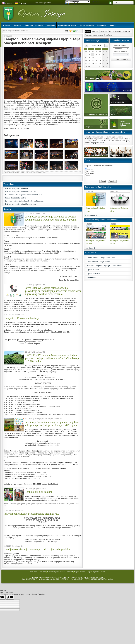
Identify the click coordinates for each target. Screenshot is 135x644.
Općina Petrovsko (94, 274)
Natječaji (95, 31)
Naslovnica (39, 3)
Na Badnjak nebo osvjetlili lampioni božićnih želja (24, 195)
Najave (88, 31)
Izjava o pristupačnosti (96, 572)
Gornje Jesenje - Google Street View (101, 258)
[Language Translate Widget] (78, 2)
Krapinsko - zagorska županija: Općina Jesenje (105, 266)
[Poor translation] (10, 597)
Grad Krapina (92, 277)
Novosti (25, 31)
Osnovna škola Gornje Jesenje (98, 262)
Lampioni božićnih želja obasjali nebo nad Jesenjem (25, 201)
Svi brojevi (91, 248)
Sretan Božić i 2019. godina (16, 198)
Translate (71, 4)
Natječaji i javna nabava (56, 572)
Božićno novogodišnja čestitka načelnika (21, 192)
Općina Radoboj (93, 270)
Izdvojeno (126, 31)
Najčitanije (104, 31)
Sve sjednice (91, 215)
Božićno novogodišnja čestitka (17, 189)
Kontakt (48, 3)
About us (7, 3)
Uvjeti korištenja (80, 572)
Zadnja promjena (115, 31)
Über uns (21, 3)
